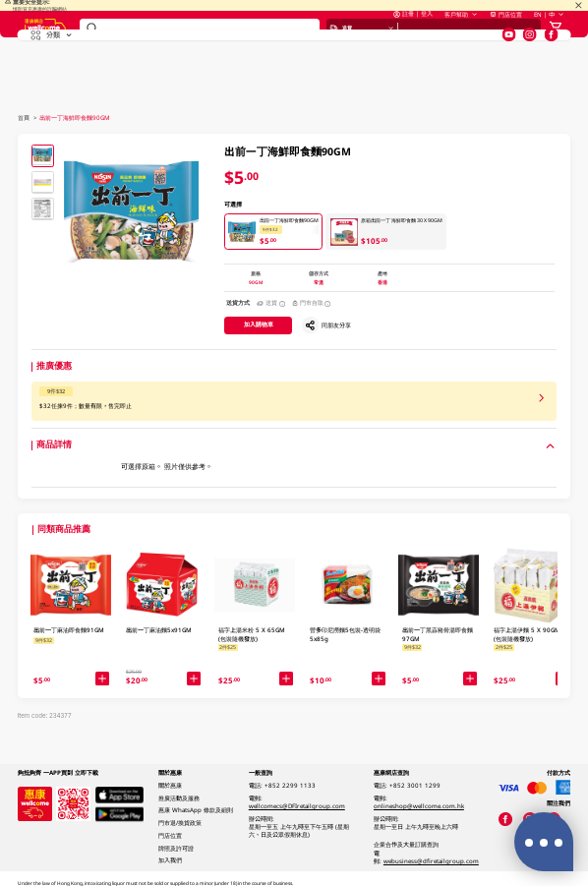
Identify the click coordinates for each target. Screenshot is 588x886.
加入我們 (170, 860)
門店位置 (506, 35)
